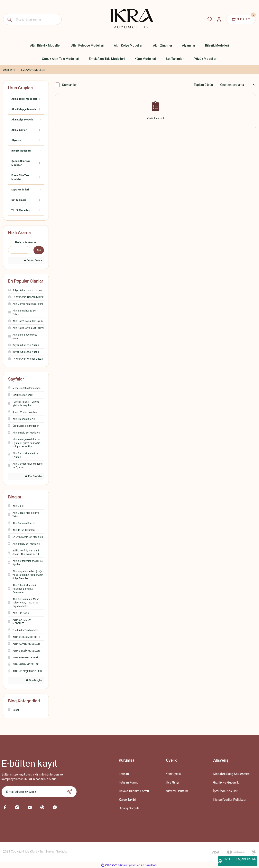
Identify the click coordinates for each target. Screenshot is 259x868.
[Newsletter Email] (39, 792)
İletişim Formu (129, 782)
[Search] (32, 19)
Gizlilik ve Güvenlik (226, 782)
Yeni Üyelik (173, 774)
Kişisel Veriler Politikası (230, 800)
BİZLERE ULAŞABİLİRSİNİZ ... (237, 861)
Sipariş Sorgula (129, 808)
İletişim (124, 774)
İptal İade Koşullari (226, 791)
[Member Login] (219, 19)
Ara (39, 250)
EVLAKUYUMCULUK (33, 70)
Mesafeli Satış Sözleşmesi (232, 774)
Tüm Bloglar (34, 680)
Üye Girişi (172, 782)
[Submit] (69, 792)
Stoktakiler (69, 85)
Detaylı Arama (33, 260)
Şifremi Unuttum (177, 791)
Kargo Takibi (127, 800)
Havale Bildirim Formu (134, 791)
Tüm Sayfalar (33, 476)
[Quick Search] (19, 250)
